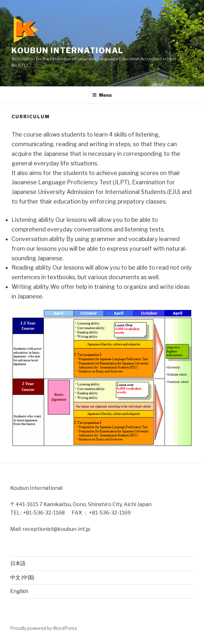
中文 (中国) (22, 577)
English (19, 591)
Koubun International (72, 50)
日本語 (18, 563)
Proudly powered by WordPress (44, 628)
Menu (102, 95)
